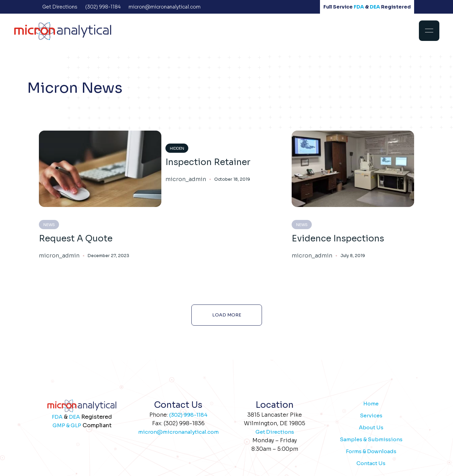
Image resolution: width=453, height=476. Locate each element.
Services (371, 415)
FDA (359, 7)
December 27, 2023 (108, 256)
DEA (375, 7)
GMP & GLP (67, 425)
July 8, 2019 (353, 256)
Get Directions (275, 432)
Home (371, 404)
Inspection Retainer (208, 162)
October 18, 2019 (232, 179)
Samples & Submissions (371, 439)
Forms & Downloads (371, 451)
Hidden (177, 148)
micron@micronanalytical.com (178, 432)
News (49, 225)
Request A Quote (76, 239)
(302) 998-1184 (188, 415)
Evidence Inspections (338, 239)
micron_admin (59, 256)
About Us (371, 427)
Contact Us (371, 463)
